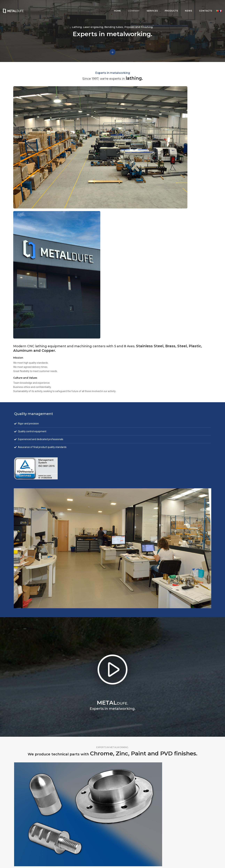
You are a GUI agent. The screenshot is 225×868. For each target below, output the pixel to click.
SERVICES (122, 6)
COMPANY (103, 6)
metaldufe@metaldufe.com (165, 837)
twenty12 (207, 855)
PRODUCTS (141, 6)
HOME (87, 6)
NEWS (158, 6)
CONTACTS (175, 6)
